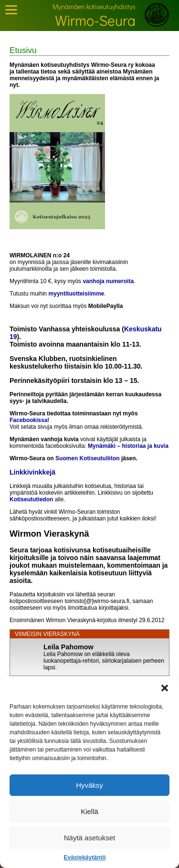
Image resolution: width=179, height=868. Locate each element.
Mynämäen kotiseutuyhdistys (94, 6)
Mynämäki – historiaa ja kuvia (128, 446)
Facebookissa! (29, 420)
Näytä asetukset (90, 838)
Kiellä (89, 811)
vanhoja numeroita (108, 281)
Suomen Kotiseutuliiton (88, 458)
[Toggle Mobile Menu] (11, 10)
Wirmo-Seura (95, 20)
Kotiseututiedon (31, 499)
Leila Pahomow (68, 647)
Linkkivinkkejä (32, 472)
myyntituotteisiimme (77, 294)
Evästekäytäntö (84, 857)
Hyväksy (89, 785)
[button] (165, 688)
